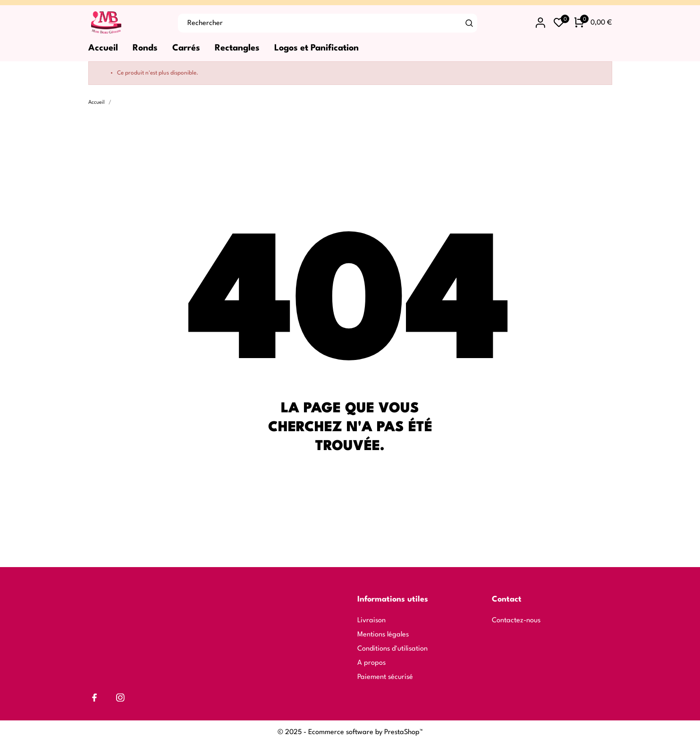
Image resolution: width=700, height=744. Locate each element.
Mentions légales (383, 635)
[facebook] (95, 698)
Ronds (145, 48)
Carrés (186, 48)
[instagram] (120, 698)
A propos (371, 663)
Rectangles (237, 48)
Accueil (103, 48)
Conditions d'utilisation (392, 649)
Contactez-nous (516, 621)
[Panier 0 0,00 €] (593, 23)
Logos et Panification (316, 48)
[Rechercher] (469, 23)
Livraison (371, 621)
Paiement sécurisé (385, 677)
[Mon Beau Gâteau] (126, 23)
